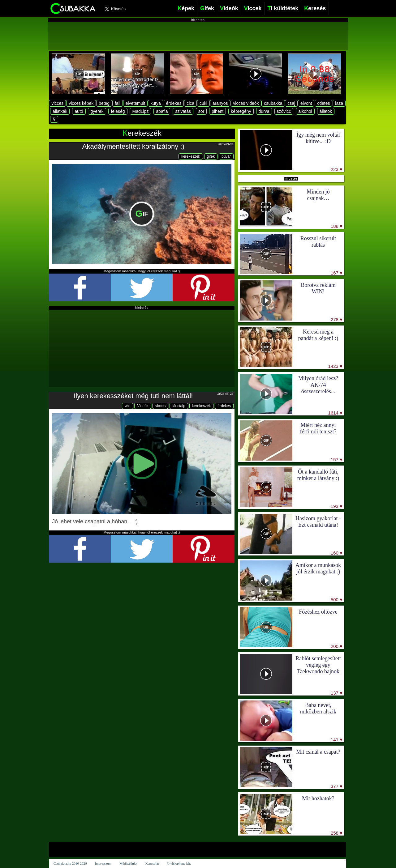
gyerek (97, 111)
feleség (118, 111)
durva (264, 111)
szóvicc (284, 111)
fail (118, 103)
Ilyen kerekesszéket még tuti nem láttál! (133, 396)
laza (339, 103)
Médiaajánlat (128, 863)
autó (79, 111)
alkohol (305, 111)
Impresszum (103, 863)
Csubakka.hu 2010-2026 (70, 863)
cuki (203, 103)
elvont (306, 103)
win (127, 406)
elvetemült (136, 103)
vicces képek (81, 103)
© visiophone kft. (179, 863)
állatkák (60, 111)
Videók (143, 406)
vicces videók (246, 103)
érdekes (174, 103)
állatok (326, 111)
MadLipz (140, 111)
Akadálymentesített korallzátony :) (133, 146)
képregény (241, 111)
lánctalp (179, 406)
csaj (291, 103)
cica (190, 103)
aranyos (220, 103)
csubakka (273, 103)
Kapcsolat (152, 863)
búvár (226, 156)
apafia (162, 111)
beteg (104, 103)
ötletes (323, 103)
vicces (57, 103)
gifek (211, 156)
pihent (217, 111)
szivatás (183, 111)
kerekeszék (191, 156)
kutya (155, 103)
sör (201, 111)
